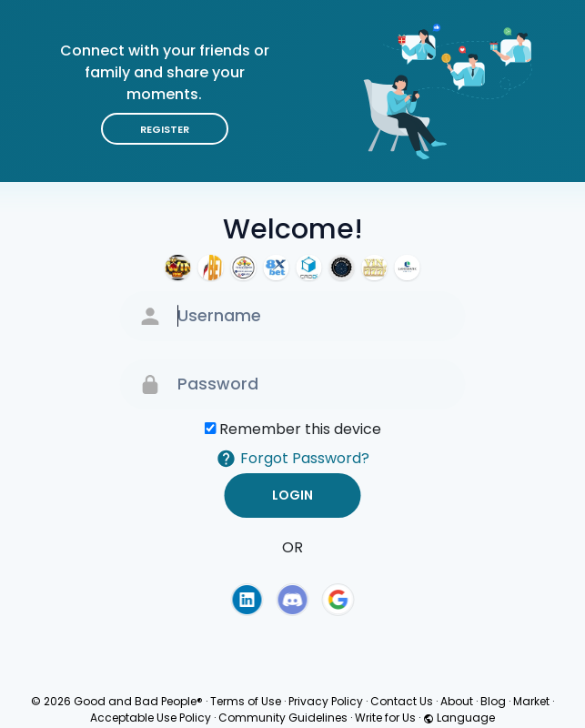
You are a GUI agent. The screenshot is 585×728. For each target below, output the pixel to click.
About (457, 701)
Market (531, 701)
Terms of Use (246, 701)
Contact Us (402, 701)
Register (165, 129)
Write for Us (385, 718)
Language (459, 718)
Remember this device (300, 429)
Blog (493, 701)
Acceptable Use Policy (151, 718)
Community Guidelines (283, 718)
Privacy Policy (326, 701)
